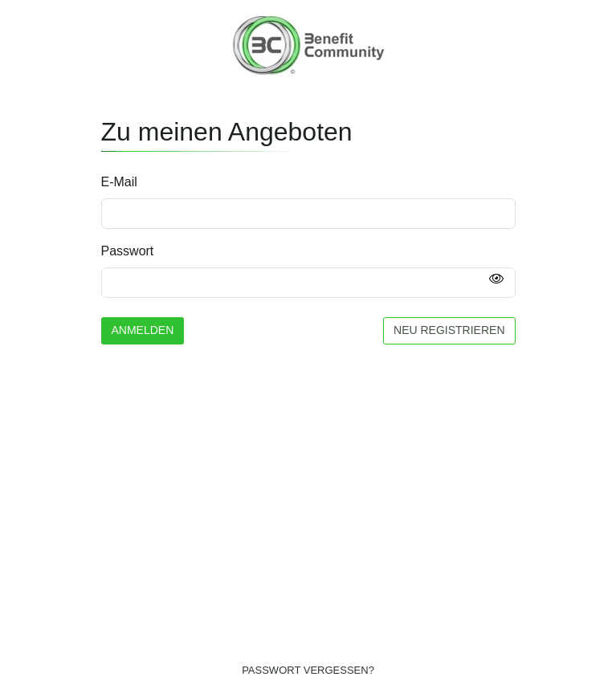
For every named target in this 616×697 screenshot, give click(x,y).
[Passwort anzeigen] (496, 279)
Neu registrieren (449, 330)
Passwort (128, 251)
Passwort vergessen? (308, 670)
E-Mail (119, 182)
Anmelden (143, 330)
